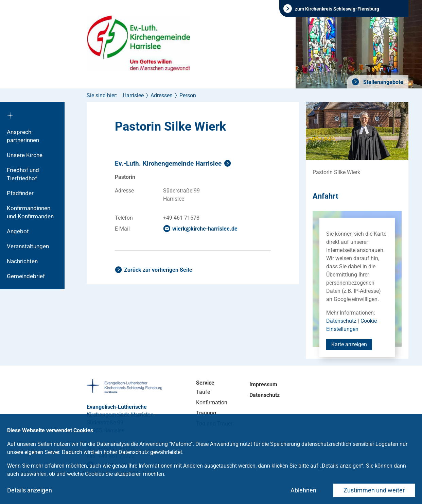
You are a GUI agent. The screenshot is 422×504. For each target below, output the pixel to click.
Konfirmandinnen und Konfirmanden (30, 212)
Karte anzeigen (349, 344)
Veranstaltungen (28, 246)
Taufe (203, 392)
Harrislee (133, 95)
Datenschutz (341, 321)
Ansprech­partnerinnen (23, 136)
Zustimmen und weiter (374, 490)
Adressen (162, 95)
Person (188, 95)
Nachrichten (22, 261)
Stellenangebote (383, 82)
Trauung (206, 413)
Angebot (18, 231)
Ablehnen (303, 490)
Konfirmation (212, 402)
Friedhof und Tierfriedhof (23, 174)
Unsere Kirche (25, 155)
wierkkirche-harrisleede (205, 229)
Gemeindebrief (26, 276)
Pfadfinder (20, 193)
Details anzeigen (30, 490)
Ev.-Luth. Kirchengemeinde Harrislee (168, 163)
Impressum (263, 384)
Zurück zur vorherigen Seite (158, 270)
